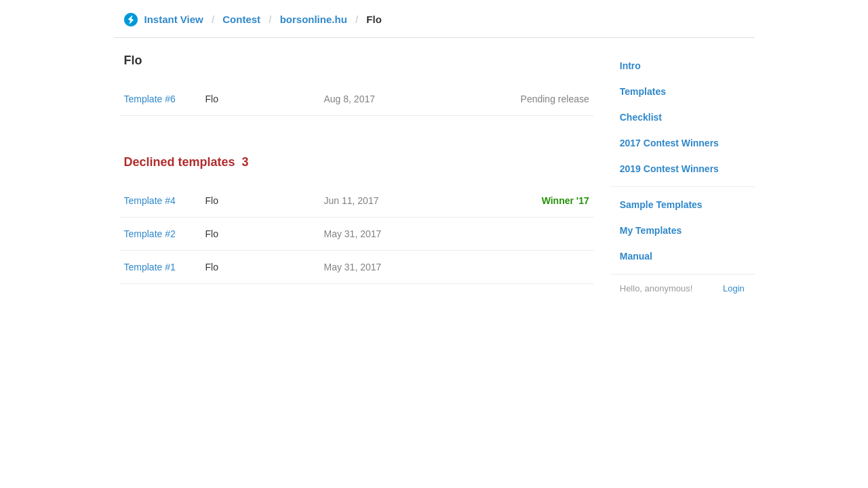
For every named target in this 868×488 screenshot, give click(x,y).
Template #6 (150, 99)
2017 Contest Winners (669, 143)
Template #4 (150, 201)
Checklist (641, 117)
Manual (636, 256)
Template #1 (150, 267)
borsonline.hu (314, 19)
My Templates (651, 230)
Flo (212, 99)
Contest (241, 19)
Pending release (555, 99)
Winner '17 (566, 201)
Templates (643, 91)
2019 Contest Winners (669, 169)
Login (734, 288)
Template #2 (150, 234)
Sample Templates (661, 205)
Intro (630, 66)
